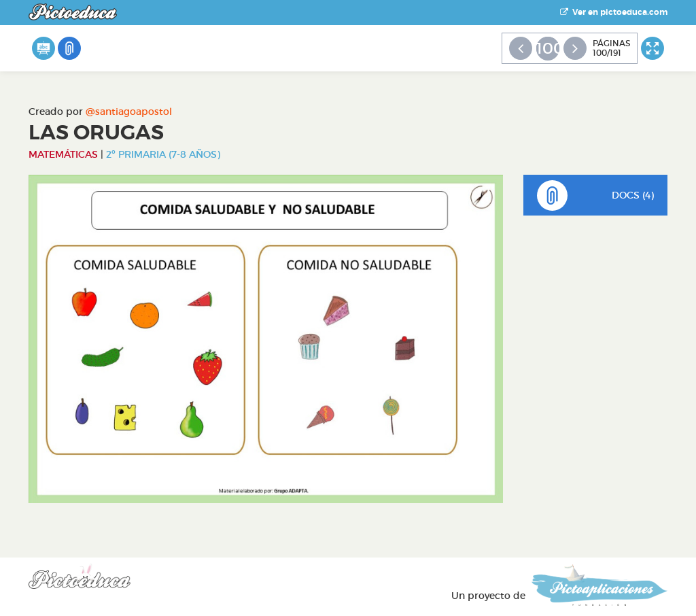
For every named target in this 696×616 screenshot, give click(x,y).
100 (548, 48)
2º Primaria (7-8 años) (163, 154)
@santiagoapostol (129, 112)
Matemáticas (63, 154)
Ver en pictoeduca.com (614, 12)
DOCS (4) (596, 195)
